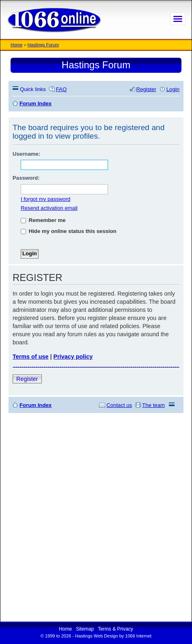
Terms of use (31, 357)
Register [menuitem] (146, 89)
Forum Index (36, 405)
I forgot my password (45, 199)
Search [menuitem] (176, 103)
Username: (26, 154)
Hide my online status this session (69, 231)
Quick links (33, 89)
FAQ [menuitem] (61, 89)
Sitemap (85, 629)
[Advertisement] (96, 517)
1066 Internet (138, 636)
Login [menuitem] (173, 89)
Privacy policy (73, 357)
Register (27, 379)
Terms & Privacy (115, 629)
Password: (26, 178)
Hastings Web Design (97, 636)
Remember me (43, 220)
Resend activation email (49, 208)
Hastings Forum (43, 45)
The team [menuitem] (153, 405)
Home (16, 45)
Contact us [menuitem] (119, 405)
